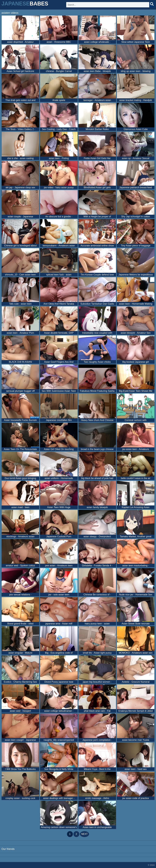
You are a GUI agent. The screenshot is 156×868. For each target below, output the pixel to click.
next (85, 834)
